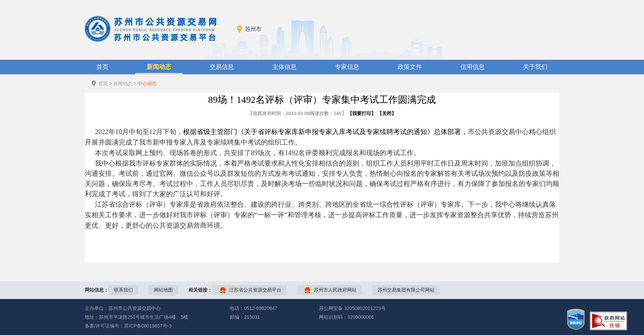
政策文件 (410, 67)
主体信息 (284, 67)
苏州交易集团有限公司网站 (406, 290)
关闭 (387, 113)
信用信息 (472, 67)
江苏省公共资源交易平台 (255, 290)
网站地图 (163, 290)
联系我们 (123, 290)
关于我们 (535, 67)
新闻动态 (159, 67)
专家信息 (347, 67)
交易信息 (222, 67)
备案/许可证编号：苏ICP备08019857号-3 (128, 326)
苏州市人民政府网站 (335, 290)
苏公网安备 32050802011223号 (352, 308)
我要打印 (362, 113)
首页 (102, 67)
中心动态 (147, 83)
